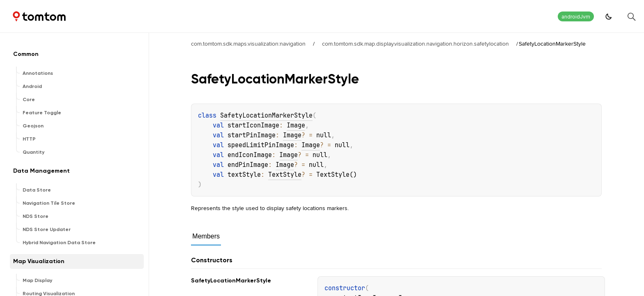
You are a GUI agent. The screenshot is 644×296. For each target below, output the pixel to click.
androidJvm (576, 17)
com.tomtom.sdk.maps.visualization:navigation (248, 44)
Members (206, 236)
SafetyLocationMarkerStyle (266, 116)
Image (296, 125)
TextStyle (285, 175)
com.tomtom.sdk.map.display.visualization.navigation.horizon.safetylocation (415, 44)
